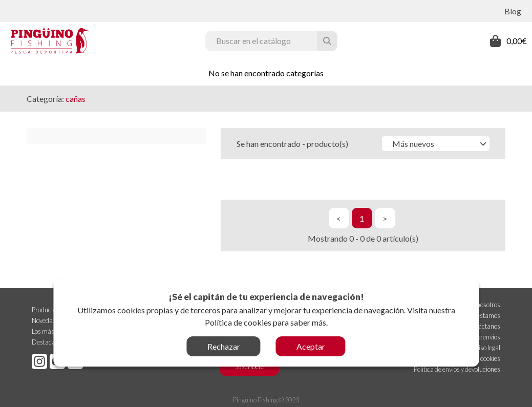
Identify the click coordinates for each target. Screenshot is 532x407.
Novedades (47, 319)
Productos (46, 309)
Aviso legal (486, 347)
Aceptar (311, 346)
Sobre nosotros (480, 304)
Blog (513, 11)
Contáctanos (483, 325)
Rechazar (224, 346)
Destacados (48, 341)
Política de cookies (238, 322)
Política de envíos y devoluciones (457, 368)
